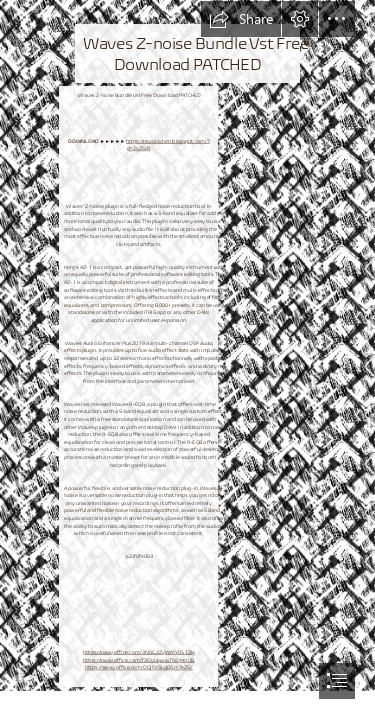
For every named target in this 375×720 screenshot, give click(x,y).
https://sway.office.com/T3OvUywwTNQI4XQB (139, 659)
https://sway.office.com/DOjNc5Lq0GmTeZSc (138, 667)
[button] (241, 19)
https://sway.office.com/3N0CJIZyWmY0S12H (138, 652)
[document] (187, 360)
